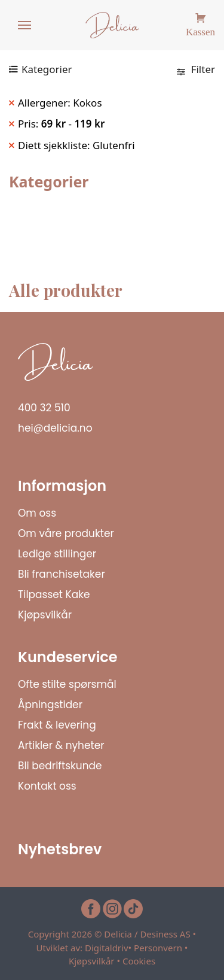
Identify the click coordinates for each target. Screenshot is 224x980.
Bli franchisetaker (62, 574)
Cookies (139, 961)
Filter (196, 69)
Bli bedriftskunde (60, 766)
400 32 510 (44, 408)
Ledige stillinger (57, 554)
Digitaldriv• (109, 948)
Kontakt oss (47, 786)
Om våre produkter (66, 533)
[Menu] (25, 26)
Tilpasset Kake (54, 594)
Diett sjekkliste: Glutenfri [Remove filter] (76, 145)
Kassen (200, 30)
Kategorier (47, 69)
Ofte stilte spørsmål (67, 684)
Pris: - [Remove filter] (61, 124)
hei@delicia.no (55, 428)
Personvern (158, 948)
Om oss (37, 513)
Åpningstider (50, 705)
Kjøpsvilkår (45, 615)
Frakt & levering (57, 725)
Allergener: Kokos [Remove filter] (60, 103)
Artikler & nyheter (61, 745)
